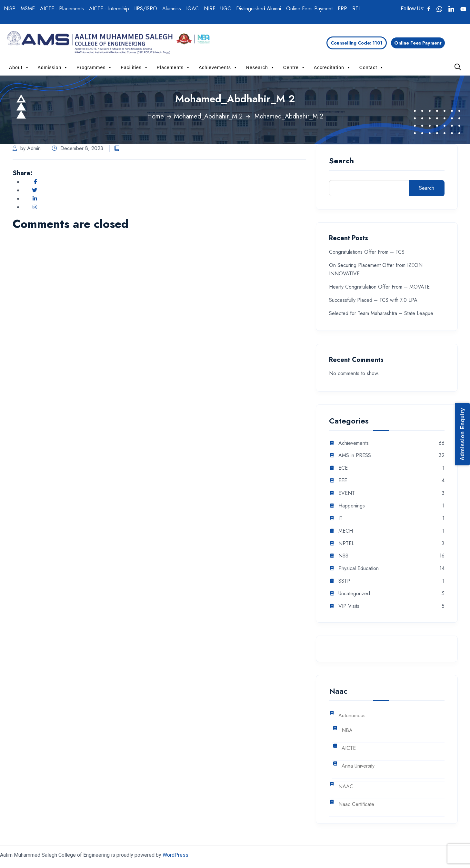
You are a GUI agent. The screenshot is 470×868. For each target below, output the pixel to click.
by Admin (27, 148)
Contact (372, 67)
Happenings (352, 506)
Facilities (134, 67)
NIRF (210, 9)
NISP (10, 9)
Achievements (218, 67)
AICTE (349, 748)
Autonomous (352, 716)
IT (340, 519)
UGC (226, 9)
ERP (342, 9)
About (19, 67)
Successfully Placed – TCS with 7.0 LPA (373, 300)
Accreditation (332, 67)
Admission (53, 67)
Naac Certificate (356, 805)
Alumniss (172, 9)
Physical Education (359, 569)
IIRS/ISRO (146, 9)
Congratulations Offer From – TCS (367, 252)
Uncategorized (354, 594)
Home (155, 116)
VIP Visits (349, 606)
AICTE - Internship (109, 9)
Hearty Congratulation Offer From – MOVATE (379, 287)
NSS (343, 556)
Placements (174, 67)
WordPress (175, 855)
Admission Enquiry (462, 434)
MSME (28, 9)
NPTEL (346, 544)
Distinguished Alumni (259, 9)
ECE (343, 468)
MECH (346, 531)
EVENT (347, 493)
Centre (294, 67)
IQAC (192, 9)
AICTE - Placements (62, 9)
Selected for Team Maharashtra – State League (381, 313)
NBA (347, 731)
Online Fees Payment (309, 9)
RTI (356, 9)
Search (341, 162)
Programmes (94, 67)
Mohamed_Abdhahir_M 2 (208, 116)
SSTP (344, 581)
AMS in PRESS (355, 456)
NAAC (346, 787)
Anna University (358, 766)
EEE (343, 481)
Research (260, 67)
